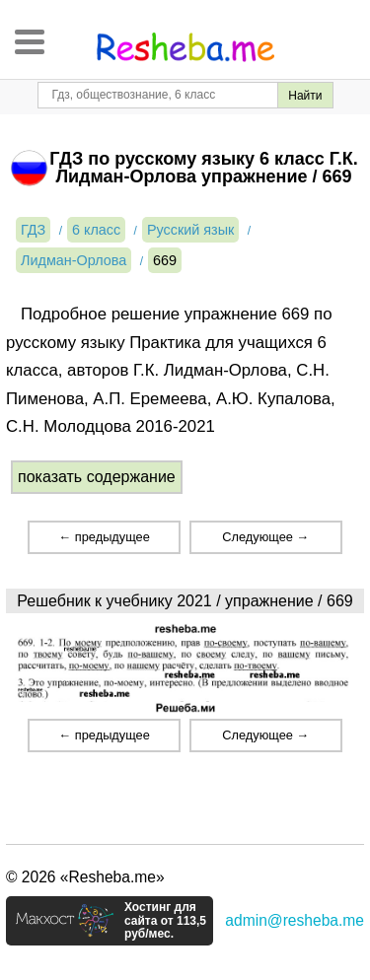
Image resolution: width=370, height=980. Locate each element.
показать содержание (97, 477)
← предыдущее (104, 537)
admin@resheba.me (295, 920)
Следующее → (265, 537)
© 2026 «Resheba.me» (85, 877)
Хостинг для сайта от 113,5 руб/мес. (165, 921)
